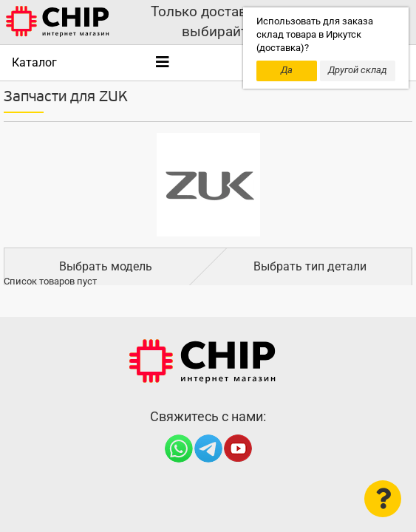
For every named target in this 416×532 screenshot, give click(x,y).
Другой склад (358, 70)
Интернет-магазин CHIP (202, 361)
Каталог (34, 62)
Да (287, 70)
